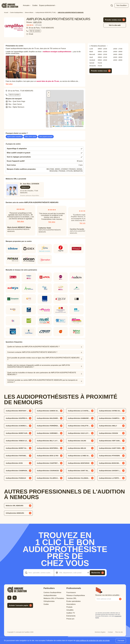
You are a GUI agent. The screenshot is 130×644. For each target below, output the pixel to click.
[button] (65, 107)
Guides (35, 5)
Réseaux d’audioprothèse (76, 595)
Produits (69, 607)
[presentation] (111, 606)
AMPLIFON (37, 22)
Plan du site (119, 632)
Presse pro (70, 619)
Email (31, 34)
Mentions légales (100, 632)
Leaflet (56, 126)
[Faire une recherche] (112, 5)
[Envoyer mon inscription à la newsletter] (120, 599)
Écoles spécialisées (74, 601)
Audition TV (71, 613)
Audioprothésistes (50, 595)
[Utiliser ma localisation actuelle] (88, 573)
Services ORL (71, 598)
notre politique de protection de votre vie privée (93, 641)
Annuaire (27, 5)
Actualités (70, 610)
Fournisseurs (71, 592)
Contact (110, 632)
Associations (71, 604)
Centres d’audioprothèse (52, 592)
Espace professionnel (48, 5)
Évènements (71, 616)
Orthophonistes (49, 601)
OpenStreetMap (69, 126)
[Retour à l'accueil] (20, 590)
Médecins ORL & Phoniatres (54, 598)
